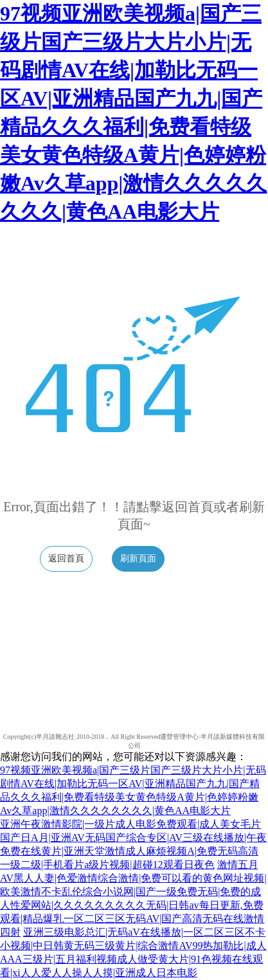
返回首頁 (66, 558)
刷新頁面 (138, 558)
